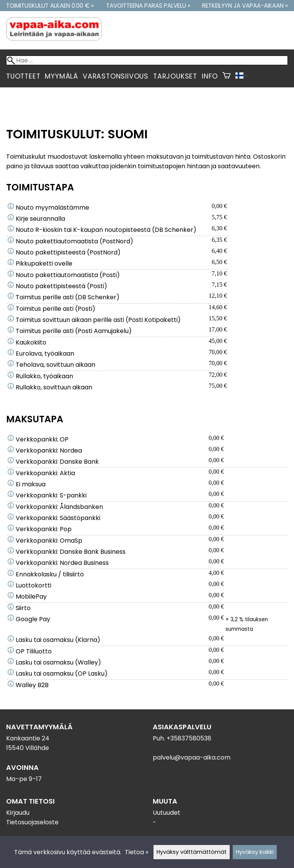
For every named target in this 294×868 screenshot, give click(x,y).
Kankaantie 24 (28, 738)
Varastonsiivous (116, 76)
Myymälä (61, 76)
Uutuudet (167, 813)
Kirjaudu (18, 813)
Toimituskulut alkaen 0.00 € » (50, 6)
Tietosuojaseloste (32, 822)
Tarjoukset (175, 76)
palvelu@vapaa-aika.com (192, 757)
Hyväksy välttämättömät (192, 852)
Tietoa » (136, 852)
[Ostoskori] (226, 76)
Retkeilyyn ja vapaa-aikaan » (245, 6)
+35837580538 (189, 738)
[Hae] (147, 60)
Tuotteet (23, 76)
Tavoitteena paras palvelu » (148, 6)
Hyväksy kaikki (255, 852)
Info (210, 76)
